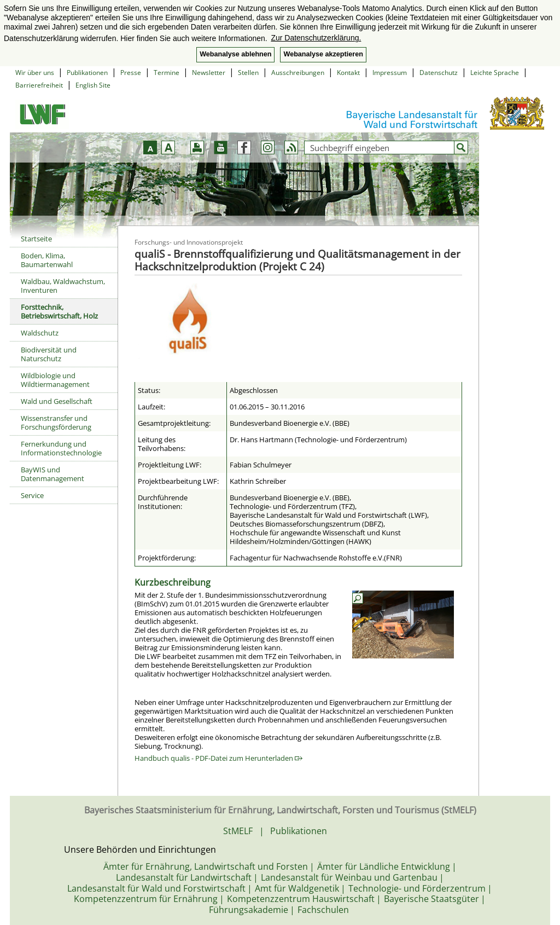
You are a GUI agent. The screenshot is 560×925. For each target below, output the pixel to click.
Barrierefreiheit (39, 85)
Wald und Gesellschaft (57, 401)
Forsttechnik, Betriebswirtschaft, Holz (59, 311)
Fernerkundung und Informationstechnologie (61, 448)
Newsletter (209, 73)
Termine (167, 73)
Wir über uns (35, 73)
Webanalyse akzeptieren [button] (323, 54)
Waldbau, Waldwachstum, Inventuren (63, 286)
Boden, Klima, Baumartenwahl (47, 260)
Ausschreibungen (298, 73)
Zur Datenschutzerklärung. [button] (316, 38)
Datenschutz (439, 73)
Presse (131, 73)
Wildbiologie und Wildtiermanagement (55, 380)
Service (32, 495)
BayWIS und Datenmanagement (52, 474)
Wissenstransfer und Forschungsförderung (56, 423)
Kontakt (348, 73)
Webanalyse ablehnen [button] (235, 54)
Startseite (36, 239)
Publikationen (87, 73)
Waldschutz (40, 333)
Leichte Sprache (495, 73)
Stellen (248, 73)
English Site (93, 85)
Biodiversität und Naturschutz (49, 354)
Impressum (390, 73)
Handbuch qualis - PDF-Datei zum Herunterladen (218, 758)
